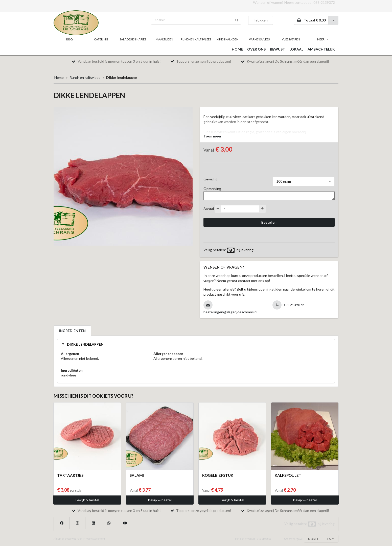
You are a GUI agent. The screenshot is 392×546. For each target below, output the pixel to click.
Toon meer (213, 136)
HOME (237, 49)
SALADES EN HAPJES (133, 39)
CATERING (101, 39)
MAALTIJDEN (164, 39)
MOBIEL (313, 539)
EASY (331, 539)
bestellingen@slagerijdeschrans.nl (230, 312)
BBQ (69, 39)
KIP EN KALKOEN (228, 39)
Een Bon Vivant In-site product (253, 539)
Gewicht (210, 179)
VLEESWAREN (291, 39)
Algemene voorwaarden (68, 539)
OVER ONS (256, 49)
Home (59, 77)
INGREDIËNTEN (72, 331)
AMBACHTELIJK (321, 49)
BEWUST (278, 49)
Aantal (209, 208)
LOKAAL (296, 49)
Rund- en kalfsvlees (85, 77)
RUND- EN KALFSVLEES (196, 39)
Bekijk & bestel (87, 500)
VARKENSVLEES (259, 39)
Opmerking (212, 189)
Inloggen (261, 20)
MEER (323, 39)
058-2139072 (324, 2)
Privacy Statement (94, 539)
